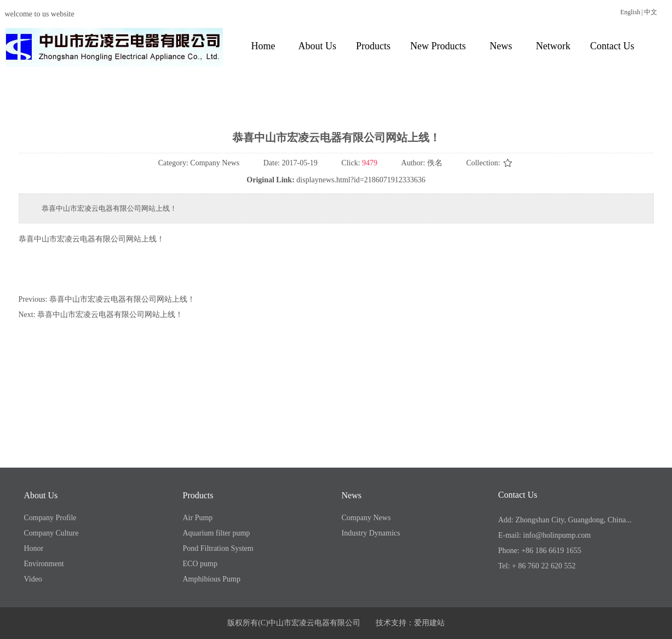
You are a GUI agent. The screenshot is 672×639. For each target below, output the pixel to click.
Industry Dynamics (371, 533)
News (352, 495)
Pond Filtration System (218, 548)
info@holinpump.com (557, 535)
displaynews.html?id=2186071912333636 (361, 180)
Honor (34, 548)
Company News (366, 518)
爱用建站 (429, 623)
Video (33, 579)
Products (198, 495)
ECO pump (200, 564)
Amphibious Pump (212, 579)
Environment (44, 564)
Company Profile (50, 518)
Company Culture (51, 533)
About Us (41, 495)
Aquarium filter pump (217, 533)
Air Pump (198, 518)
